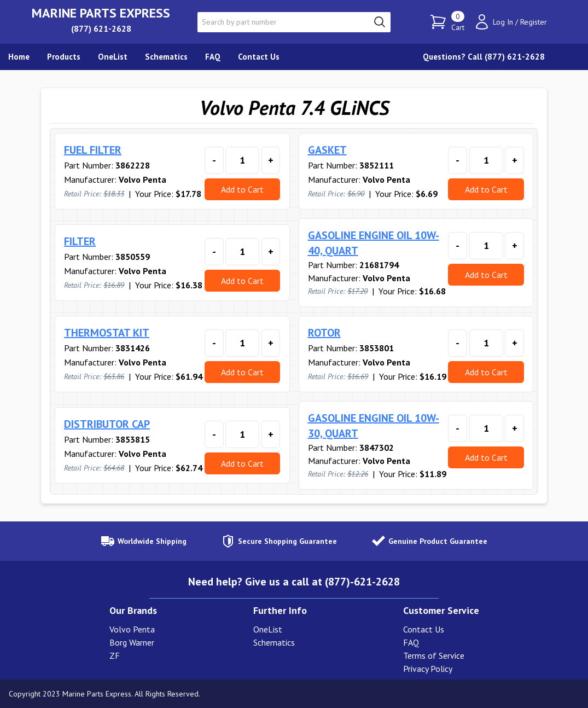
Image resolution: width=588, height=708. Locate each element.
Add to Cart (242, 189)
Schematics (274, 642)
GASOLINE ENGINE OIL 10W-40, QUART (374, 243)
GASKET (327, 150)
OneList (268, 629)
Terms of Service (434, 655)
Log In (503, 22)
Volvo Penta (132, 629)
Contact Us (424, 629)
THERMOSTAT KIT (107, 333)
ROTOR (324, 333)
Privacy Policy (428, 669)
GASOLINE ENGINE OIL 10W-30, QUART (374, 426)
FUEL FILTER (93, 150)
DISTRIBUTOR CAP (107, 424)
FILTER (80, 241)
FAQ (411, 642)
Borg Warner (132, 642)
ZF (115, 655)
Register (534, 22)
